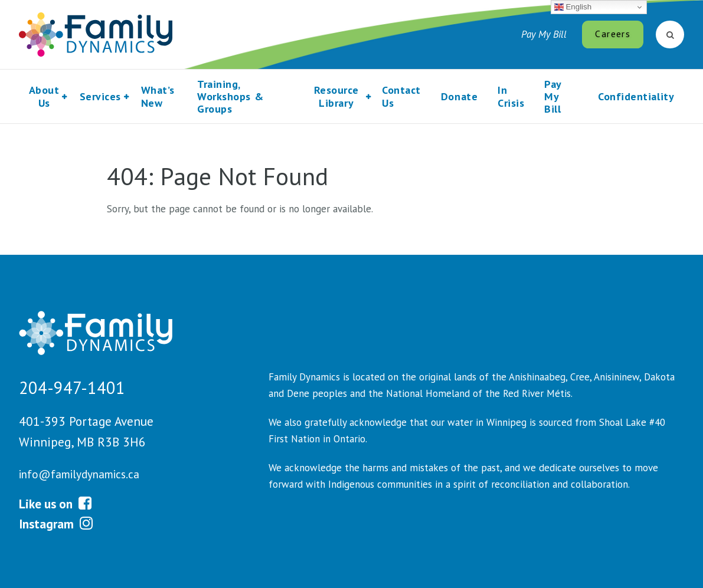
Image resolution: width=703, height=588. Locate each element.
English (573, 7)
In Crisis (511, 96)
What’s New (158, 96)
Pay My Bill (544, 34)
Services (100, 96)
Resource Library (336, 96)
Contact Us (401, 96)
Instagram (56, 524)
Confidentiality (636, 96)
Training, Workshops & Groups (230, 97)
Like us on (55, 504)
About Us (44, 96)
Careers (612, 34)
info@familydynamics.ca (79, 474)
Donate (459, 96)
